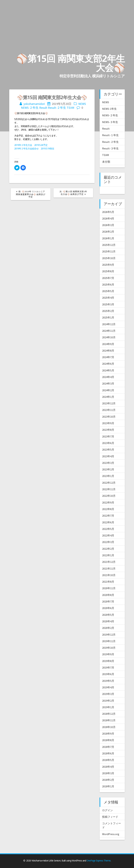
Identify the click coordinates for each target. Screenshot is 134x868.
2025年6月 (108, 285)
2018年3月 (108, 773)
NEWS (82, 104)
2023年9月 (108, 423)
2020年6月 (108, 608)
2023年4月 (108, 456)
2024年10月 (109, 337)
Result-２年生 (57, 108)
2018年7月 (108, 747)
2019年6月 (108, 674)
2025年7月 (108, 278)
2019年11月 (109, 641)
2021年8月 (108, 582)
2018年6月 (108, 753)
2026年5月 (108, 212)
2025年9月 (108, 265)
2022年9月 (108, 502)
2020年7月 (108, 601)
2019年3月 (108, 694)
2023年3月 (108, 463)
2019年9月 (108, 654)
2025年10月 (109, 258)
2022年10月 (109, 496)
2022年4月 (108, 535)
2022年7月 (108, 516)
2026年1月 (108, 238)
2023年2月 (108, 469)
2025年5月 (108, 291)
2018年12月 (109, 714)
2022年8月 (108, 509)
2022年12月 (109, 483)
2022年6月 (108, 522)
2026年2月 (108, 232)
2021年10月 (109, 575)
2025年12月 (109, 245)
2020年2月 (108, 628)
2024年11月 (109, 331)
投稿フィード (110, 817)
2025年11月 (109, 251)
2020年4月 (108, 621)
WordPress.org (111, 834)
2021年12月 (109, 562)
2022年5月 (108, 529)
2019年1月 (108, 707)
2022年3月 (108, 542)
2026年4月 (108, 218)
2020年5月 (108, 615)
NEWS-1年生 (109, 109)
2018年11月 (109, 720)
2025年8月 (108, 271)
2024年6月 (108, 364)
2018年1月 (108, 786)
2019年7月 (108, 668)
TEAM (71, 108)
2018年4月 (108, 767)
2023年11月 (109, 410)
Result (43, 108)
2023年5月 (108, 450)
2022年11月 (109, 489)
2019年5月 (108, 681)
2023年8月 (108, 430)
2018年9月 (108, 734)
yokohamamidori (34, 104)
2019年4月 (108, 687)
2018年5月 (108, 760)
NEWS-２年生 (30, 108)
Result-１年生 (110, 135)
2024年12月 (109, 324)
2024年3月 (108, 383)
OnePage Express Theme (99, 861)
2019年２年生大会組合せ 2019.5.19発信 (34, 148)
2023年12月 (109, 403)
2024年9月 (108, 344)
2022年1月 (108, 555)
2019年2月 (108, 701)
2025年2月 (108, 311)
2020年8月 (108, 595)
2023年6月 (108, 443)
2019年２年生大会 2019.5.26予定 (31, 145)
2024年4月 (108, 377)
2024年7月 (108, 357)
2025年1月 (108, 317)
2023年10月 (109, 417)
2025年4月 (108, 298)
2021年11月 (109, 569)
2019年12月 (109, 635)
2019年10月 (109, 648)
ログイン (108, 810)
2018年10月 (109, 727)
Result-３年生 (110, 148)
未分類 (106, 162)
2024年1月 (108, 397)
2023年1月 (108, 476)
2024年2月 (108, 390)
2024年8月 (108, 351)
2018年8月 (108, 740)
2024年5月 (108, 370)
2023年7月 (108, 436)
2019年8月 (108, 661)
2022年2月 (108, 549)
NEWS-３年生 (110, 122)
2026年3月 (108, 225)
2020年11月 (109, 588)
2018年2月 (108, 780)
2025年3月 (108, 304)
